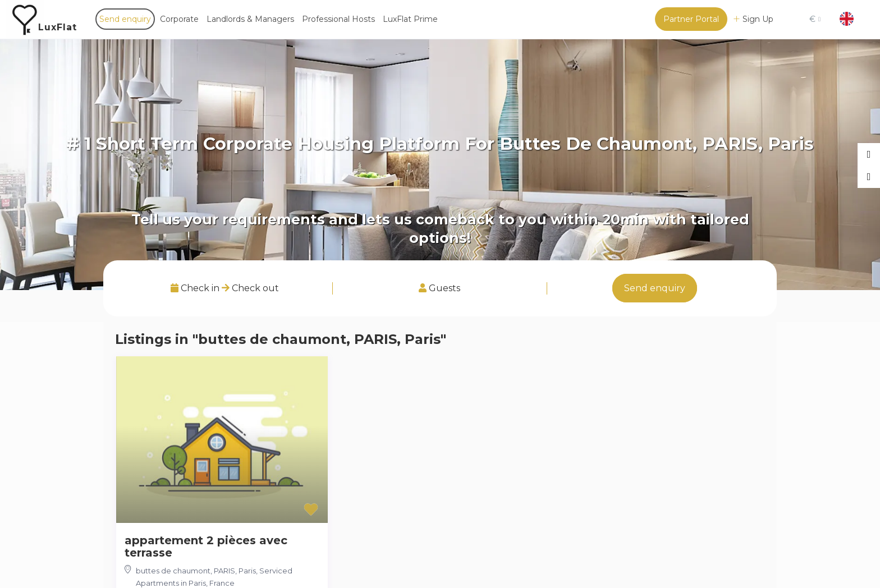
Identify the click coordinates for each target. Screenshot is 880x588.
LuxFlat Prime (410, 19)
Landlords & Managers (250, 19)
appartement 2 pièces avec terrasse (206, 546)
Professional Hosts (338, 19)
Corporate (179, 19)
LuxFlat (58, 27)
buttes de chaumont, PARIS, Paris (196, 571)
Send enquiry (125, 19)
